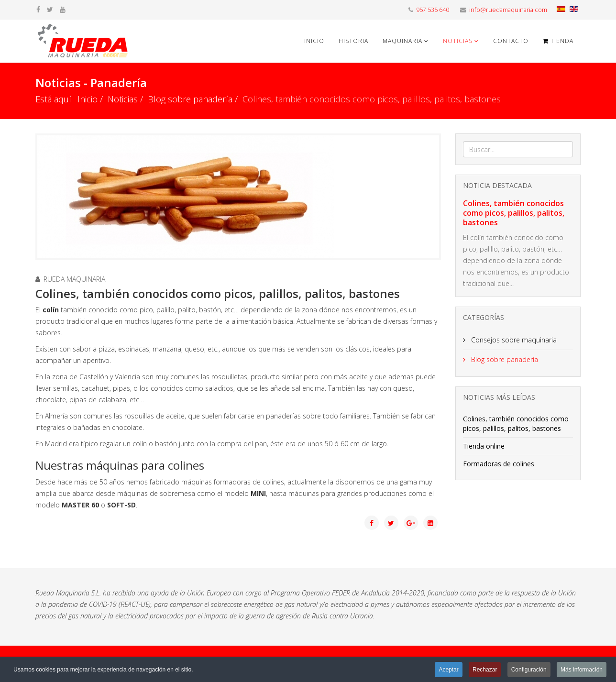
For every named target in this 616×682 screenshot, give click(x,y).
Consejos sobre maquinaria (513, 340)
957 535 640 (433, 10)
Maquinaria (402, 41)
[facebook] (38, 9)
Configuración (529, 670)
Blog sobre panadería (190, 99)
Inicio (314, 41)
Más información (582, 670)
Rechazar (485, 670)
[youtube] (63, 9)
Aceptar (448, 670)
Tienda (558, 41)
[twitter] (50, 9)
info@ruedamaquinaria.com (508, 10)
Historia (353, 41)
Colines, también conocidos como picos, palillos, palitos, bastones (514, 213)
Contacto (511, 41)
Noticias (458, 41)
